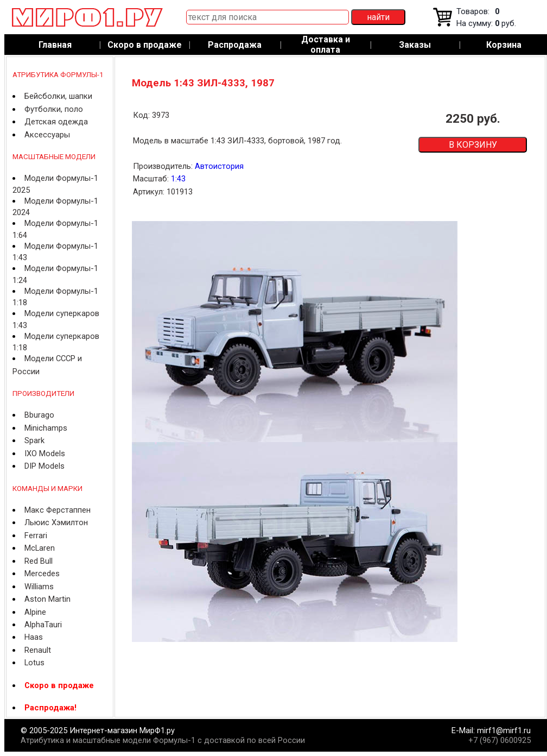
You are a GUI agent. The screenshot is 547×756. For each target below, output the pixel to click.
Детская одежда (56, 122)
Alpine (35, 612)
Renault (38, 650)
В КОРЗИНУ (473, 145)
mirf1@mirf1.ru (504, 730)
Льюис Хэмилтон (56, 522)
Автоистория (219, 166)
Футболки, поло (54, 109)
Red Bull (39, 561)
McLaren (40, 548)
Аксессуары (47, 135)
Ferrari (36, 535)
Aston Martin (47, 599)
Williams (39, 587)
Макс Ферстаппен (58, 510)
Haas (34, 637)
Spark (34, 440)
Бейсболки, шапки (58, 96)
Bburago (39, 415)
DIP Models (44, 466)
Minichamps (46, 428)
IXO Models (45, 453)
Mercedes (42, 574)
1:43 (178, 179)
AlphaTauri (43, 625)
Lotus (34, 663)
